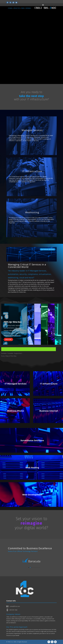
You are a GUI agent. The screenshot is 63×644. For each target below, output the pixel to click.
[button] (29, 567)
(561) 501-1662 (13, 610)
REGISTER (17, 8)
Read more (8, 339)
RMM (23, 8)
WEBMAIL (28, 8)
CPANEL (10, 8)
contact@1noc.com (15, 606)
